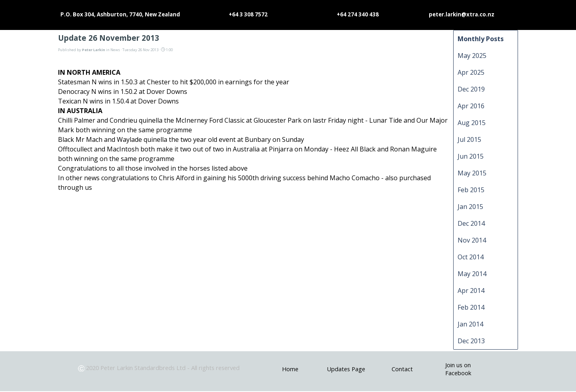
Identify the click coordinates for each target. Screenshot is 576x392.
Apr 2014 (471, 291)
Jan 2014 (470, 324)
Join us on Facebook (458, 369)
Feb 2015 (471, 190)
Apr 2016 (471, 106)
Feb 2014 (471, 307)
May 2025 (472, 56)
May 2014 (472, 274)
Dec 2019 (471, 89)
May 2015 (472, 173)
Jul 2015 (469, 139)
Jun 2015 (471, 156)
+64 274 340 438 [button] (358, 14)
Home (290, 369)
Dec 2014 (471, 223)
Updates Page (346, 369)
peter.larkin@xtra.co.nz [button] (462, 14)
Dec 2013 (471, 341)
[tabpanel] (160, 368)
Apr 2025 (471, 72)
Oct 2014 (471, 257)
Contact (402, 369)
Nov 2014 (472, 240)
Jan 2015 (470, 207)
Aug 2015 (472, 123)
